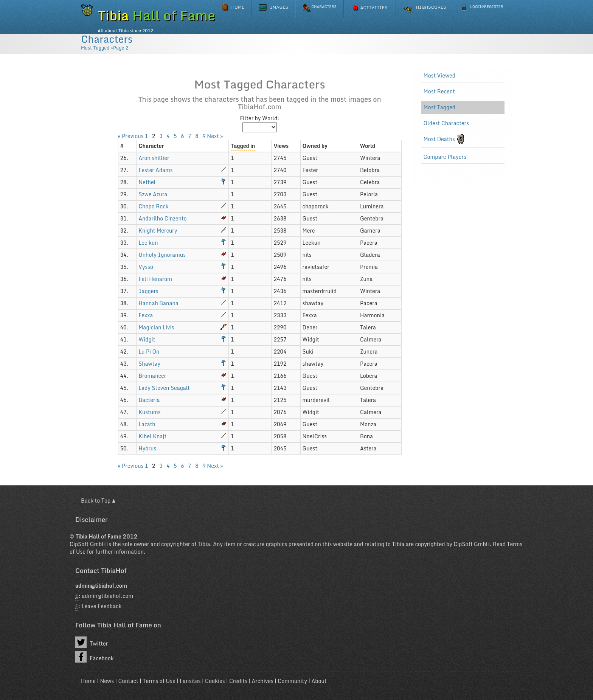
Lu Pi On (149, 352)
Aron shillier (154, 158)
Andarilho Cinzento (162, 218)
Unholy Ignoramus (162, 255)
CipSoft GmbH (88, 544)
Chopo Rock (153, 206)
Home (88, 681)
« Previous (131, 136)
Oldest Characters (446, 123)
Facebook (95, 657)
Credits (238, 681)
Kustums (149, 412)
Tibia (204, 544)
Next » (215, 136)
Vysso (146, 267)
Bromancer (152, 376)
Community (292, 681)
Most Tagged (95, 48)
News (107, 681)
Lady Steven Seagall (164, 388)
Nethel (147, 182)
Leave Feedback (102, 606)
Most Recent (439, 92)
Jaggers (148, 291)
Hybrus (147, 448)
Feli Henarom (155, 279)
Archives (263, 681)
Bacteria (149, 400)
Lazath (147, 424)
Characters (107, 39)
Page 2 (121, 48)
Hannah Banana (158, 303)
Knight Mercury (158, 230)
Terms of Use (159, 681)
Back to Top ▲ (98, 501)
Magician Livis (156, 327)
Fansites (190, 681)
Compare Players (445, 157)
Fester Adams (155, 170)
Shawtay (149, 364)
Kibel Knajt (152, 436)
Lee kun (148, 243)
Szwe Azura (153, 194)
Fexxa (146, 315)
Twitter (92, 642)
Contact (128, 681)
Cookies (215, 681)
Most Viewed (440, 76)
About (319, 681)
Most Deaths (439, 139)
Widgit (147, 339)
